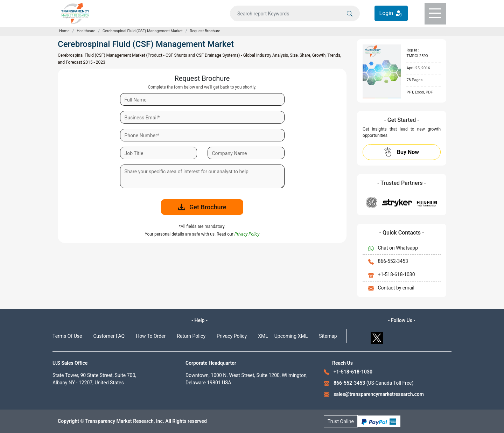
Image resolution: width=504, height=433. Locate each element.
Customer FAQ (109, 336)
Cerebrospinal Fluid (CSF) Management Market (143, 31)
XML (263, 336)
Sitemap (328, 336)
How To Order (151, 336)
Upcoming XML (291, 336)
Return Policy (191, 336)
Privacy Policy (232, 336)
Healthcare (86, 31)
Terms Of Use (67, 336)
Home (64, 31)
